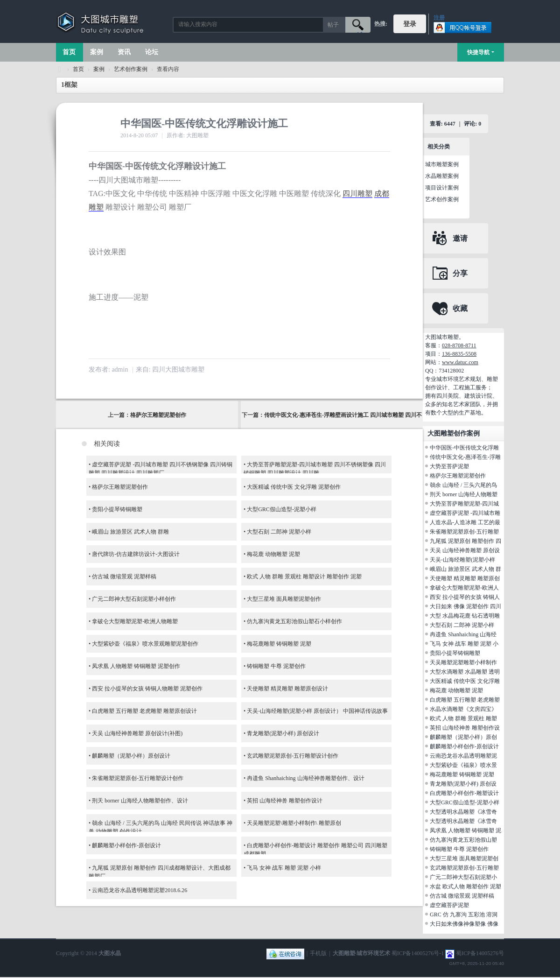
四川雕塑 (357, 193)
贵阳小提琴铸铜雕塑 (117, 509)
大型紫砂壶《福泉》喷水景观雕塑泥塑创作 (145, 644)
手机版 (318, 953)
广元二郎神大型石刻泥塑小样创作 (134, 599)
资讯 (124, 52)
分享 (460, 273)
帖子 (333, 25)
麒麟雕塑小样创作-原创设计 (126, 845)
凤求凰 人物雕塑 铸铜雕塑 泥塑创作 (136, 666)
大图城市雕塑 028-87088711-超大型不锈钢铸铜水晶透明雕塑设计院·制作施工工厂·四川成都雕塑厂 (60, 69)
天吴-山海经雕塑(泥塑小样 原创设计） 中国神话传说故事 (317, 711)
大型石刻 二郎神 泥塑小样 (279, 532)
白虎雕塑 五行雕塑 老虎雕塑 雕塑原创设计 (144, 711)
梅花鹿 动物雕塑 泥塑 (273, 554)
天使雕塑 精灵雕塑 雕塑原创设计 (287, 689)
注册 (439, 18)
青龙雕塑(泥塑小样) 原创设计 (283, 733)
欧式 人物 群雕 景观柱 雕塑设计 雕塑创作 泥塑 (304, 577)
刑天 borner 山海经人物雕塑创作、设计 (140, 801)
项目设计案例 (442, 188)
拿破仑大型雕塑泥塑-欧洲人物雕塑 (135, 621)
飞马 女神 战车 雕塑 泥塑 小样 (284, 868)
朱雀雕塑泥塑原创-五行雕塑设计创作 (138, 778)
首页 (69, 52)
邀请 (460, 238)
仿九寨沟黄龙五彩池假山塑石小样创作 (294, 621)
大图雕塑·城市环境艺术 (361, 953)
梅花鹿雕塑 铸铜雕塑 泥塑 (279, 644)
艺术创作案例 (131, 69)
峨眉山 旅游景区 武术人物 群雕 (130, 532)
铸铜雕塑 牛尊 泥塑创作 (276, 666)
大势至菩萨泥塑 (449, 466)
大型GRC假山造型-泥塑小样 (282, 509)
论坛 (152, 52)
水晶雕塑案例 (442, 176)
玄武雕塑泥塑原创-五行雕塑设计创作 (293, 756)
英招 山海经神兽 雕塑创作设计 (285, 801)
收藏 (460, 308)
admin (120, 369)
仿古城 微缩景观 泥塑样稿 (124, 577)
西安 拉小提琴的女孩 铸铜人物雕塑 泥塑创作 (147, 689)
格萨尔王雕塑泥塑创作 (158, 415)
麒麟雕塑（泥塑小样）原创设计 (131, 756)
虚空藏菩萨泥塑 (449, 905)
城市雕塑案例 (442, 164)
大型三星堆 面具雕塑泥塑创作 (284, 599)
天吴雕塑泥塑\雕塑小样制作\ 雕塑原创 (294, 823)
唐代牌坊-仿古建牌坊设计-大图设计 (136, 554)
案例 (97, 52)
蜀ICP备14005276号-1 (418, 953)
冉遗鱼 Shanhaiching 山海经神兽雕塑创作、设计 (305, 778)
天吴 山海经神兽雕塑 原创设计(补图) (137, 733)
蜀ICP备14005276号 (480, 953)
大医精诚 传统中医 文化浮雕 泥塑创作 (294, 487)
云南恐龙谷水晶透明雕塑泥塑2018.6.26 (140, 890)
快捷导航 (478, 52)
